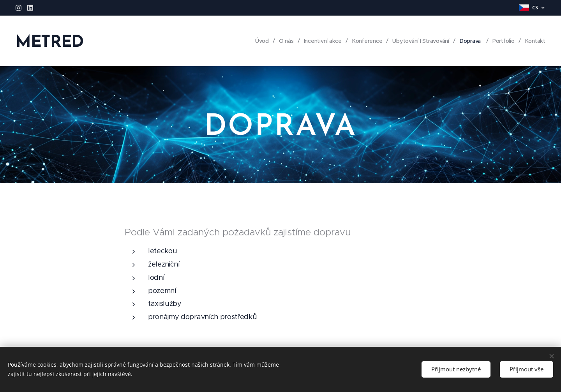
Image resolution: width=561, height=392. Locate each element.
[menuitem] (259, 41)
